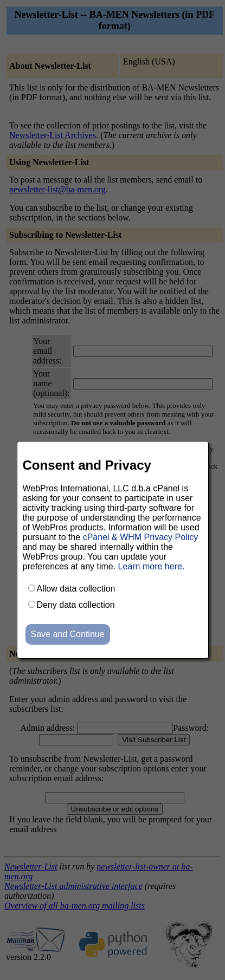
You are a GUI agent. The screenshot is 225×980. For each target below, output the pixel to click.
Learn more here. (152, 566)
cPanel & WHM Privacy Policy (141, 537)
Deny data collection (76, 605)
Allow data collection (76, 589)
